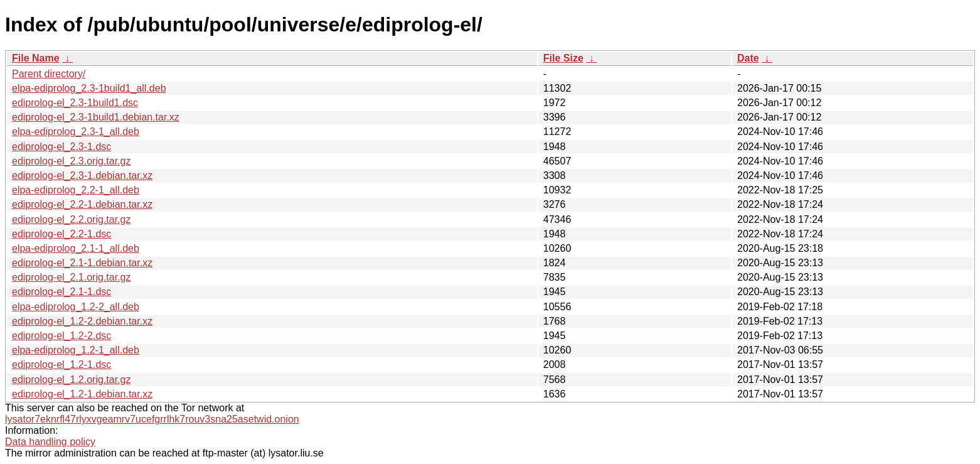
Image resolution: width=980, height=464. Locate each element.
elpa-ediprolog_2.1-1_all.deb (76, 248)
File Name (36, 58)
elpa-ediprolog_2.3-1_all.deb (76, 132)
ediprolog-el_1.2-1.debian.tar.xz (82, 394)
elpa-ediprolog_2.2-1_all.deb (76, 190)
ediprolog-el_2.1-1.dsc (61, 292)
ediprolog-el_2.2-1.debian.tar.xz (82, 204)
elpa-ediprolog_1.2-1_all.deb (76, 350)
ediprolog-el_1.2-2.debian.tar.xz (82, 321)
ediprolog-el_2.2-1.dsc (61, 234)
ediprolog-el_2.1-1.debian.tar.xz (82, 263)
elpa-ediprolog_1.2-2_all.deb (76, 307)
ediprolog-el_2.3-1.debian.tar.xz (82, 175)
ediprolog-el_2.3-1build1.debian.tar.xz (96, 117)
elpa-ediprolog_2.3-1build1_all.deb (89, 88)
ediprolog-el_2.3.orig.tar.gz (71, 161)
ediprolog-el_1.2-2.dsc (61, 336)
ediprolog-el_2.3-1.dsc (61, 147)
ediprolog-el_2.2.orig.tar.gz (71, 219)
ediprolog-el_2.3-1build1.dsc (75, 103)
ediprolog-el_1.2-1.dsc (61, 364)
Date (748, 58)
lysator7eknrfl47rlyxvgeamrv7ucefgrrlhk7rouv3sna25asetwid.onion (152, 419)
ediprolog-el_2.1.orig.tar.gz (71, 277)
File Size (563, 58)
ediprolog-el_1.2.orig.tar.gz (71, 380)
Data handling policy (50, 442)
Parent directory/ (49, 74)
